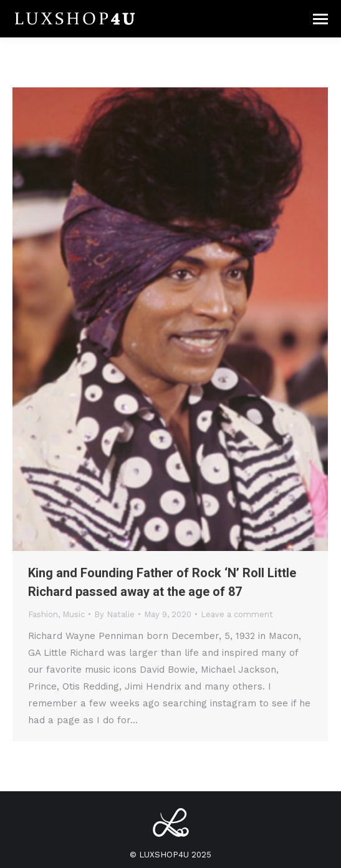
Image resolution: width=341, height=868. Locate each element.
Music (74, 614)
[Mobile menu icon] (320, 19)
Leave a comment (237, 614)
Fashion (43, 614)
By (114, 614)
